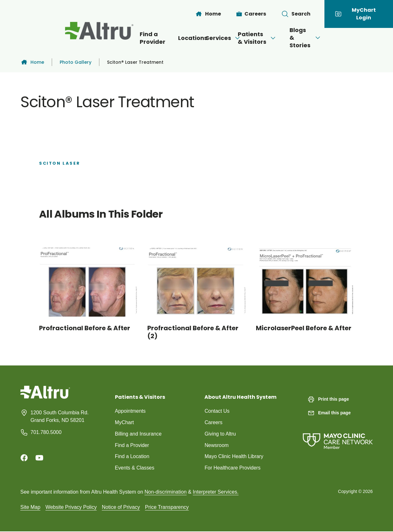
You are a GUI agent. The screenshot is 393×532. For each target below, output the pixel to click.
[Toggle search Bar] (296, 14)
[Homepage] (45, 397)
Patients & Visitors (270, 38)
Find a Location (132, 457)
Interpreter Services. (216, 492)
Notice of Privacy (121, 507)
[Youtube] (39, 458)
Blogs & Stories (340, 38)
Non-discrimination (166, 492)
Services (209, 38)
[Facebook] (24, 458)
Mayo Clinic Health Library (234, 457)
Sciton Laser (60, 163)
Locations (165, 38)
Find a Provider (108, 38)
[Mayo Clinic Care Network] (338, 435)
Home (32, 62)
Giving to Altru (220, 434)
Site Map (30, 507)
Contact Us (217, 411)
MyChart (124, 422)
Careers (213, 422)
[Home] (208, 14)
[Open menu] (223, 38)
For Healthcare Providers (233, 468)
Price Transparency (167, 507)
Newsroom (216, 445)
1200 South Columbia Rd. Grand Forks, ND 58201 (60, 416)
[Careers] (251, 14)
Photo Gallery (76, 62)
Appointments (130, 411)
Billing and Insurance (139, 434)
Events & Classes (135, 468)
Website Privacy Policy (71, 507)
